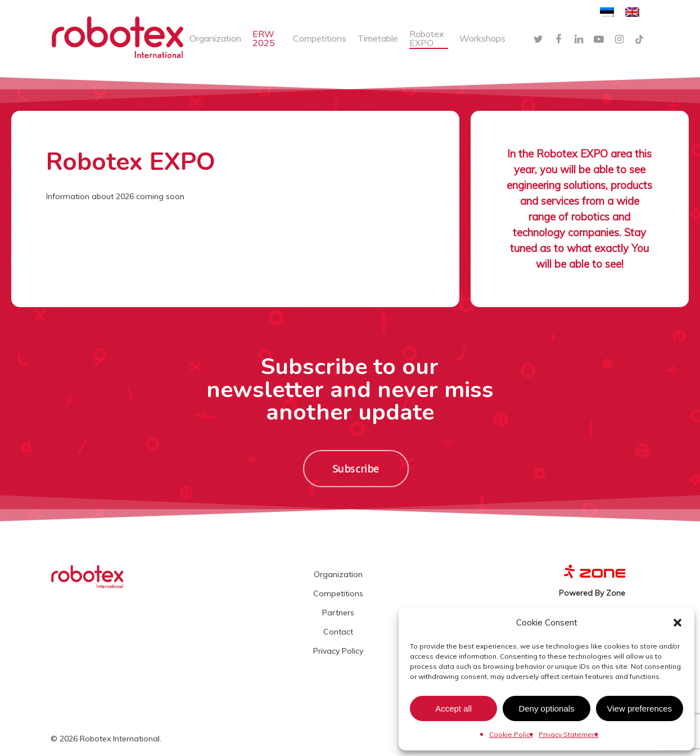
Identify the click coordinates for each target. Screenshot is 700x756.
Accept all (453, 708)
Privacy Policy (338, 651)
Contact (338, 632)
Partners (338, 613)
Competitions (320, 38)
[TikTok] (639, 38)
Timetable (378, 38)
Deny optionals (546, 708)
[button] (678, 623)
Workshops (482, 38)
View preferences (640, 708)
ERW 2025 (264, 38)
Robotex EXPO (427, 38)
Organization (215, 38)
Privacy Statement (568, 734)
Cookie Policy (511, 734)
